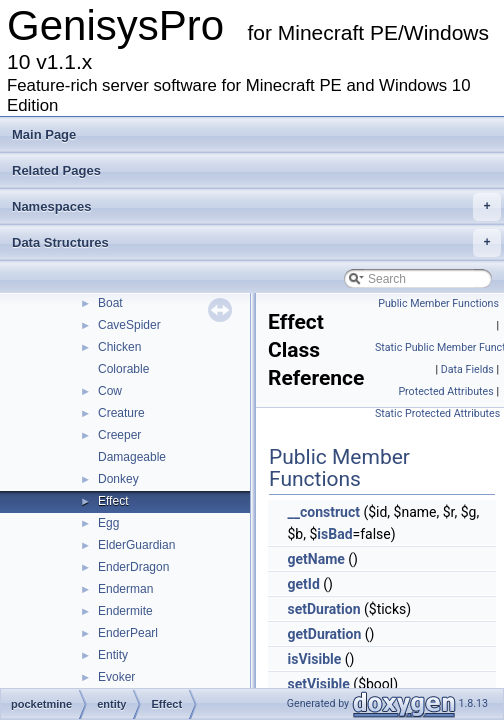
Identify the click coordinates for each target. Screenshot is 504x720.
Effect (113, 501)
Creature (121, 413)
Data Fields (467, 369)
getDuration (324, 634)
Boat (110, 303)
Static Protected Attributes (437, 413)
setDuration (323, 609)
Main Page (44, 134)
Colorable (123, 369)
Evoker (116, 677)
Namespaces (256, 207)
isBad (334, 534)
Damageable (132, 457)
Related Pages (56, 170)
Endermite (125, 611)
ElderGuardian (136, 545)
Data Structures (256, 243)
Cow (110, 391)
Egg (108, 523)
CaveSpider (129, 325)
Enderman (125, 589)
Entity (113, 655)
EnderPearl (128, 633)
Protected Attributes (445, 391)
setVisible (318, 684)
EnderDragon (133, 567)
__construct (323, 512)
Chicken (119, 347)
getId (303, 584)
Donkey (118, 479)
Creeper (119, 435)
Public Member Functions (438, 303)
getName (315, 559)
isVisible (314, 659)
